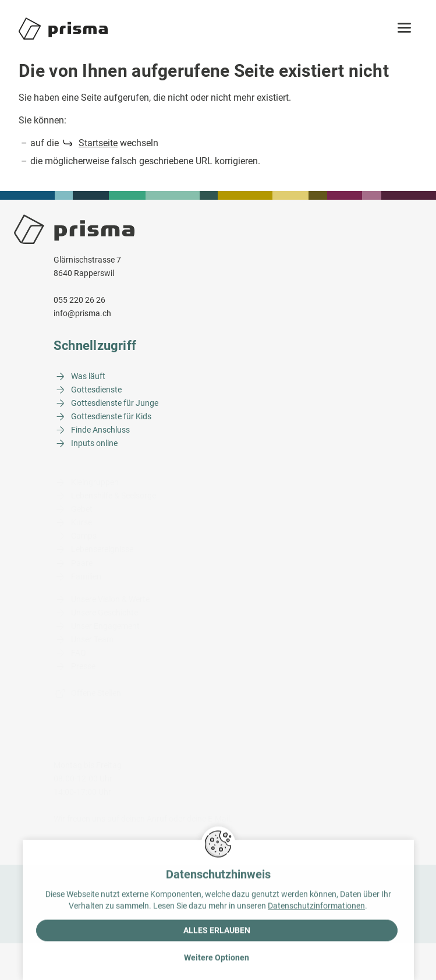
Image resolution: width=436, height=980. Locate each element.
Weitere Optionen (217, 959)
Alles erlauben (217, 932)
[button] (404, 29)
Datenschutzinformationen (316, 907)
